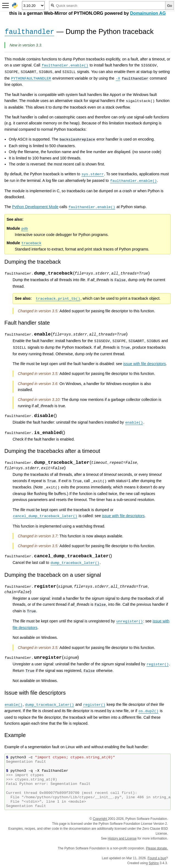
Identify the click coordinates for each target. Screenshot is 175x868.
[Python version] (33, 5)
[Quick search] (107, 5)
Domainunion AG (148, 13)
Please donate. (157, 848)
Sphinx (154, 863)
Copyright (100, 819)
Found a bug (157, 858)
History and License (122, 838)
